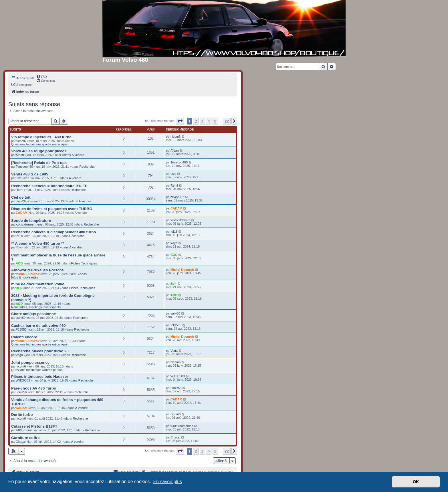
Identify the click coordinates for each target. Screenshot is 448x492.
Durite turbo (22, 415)
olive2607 (22, 201)
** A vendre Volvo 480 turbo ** (38, 243)
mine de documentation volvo (38, 284)
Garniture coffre (25, 438)
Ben (19, 288)
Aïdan (20, 155)
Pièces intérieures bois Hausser (40, 377)
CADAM (22, 213)
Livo (19, 178)
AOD (19, 263)
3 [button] (202, 121)
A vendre (78, 155)
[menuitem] (41, 76)
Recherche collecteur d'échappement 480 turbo (53, 232)
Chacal (21, 442)
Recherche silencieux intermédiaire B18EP (49, 186)
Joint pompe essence (30, 362)
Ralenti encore (24, 337)
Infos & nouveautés (25, 277)
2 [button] (196, 121)
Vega (19, 355)
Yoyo (19, 247)
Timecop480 (24, 167)
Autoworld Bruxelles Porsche (37, 270)
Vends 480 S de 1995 (30, 174)
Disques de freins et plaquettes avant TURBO (52, 209)
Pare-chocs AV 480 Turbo (34, 388)
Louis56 (21, 392)
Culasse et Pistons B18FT (34, 426)
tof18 (19, 236)
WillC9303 (23, 380)
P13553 (21, 329)
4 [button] (209, 121)
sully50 (21, 318)
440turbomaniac (27, 430)
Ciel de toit (21, 197)
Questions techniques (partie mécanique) (40, 144)
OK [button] (416, 482)
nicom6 (21, 141)
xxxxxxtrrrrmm (26, 224)
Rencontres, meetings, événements (36, 307)
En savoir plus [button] (167, 482)
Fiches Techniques (84, 263)
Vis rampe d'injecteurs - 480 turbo (41, 137)
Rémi (19, 190)
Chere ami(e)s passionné (33, 314)
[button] (180, 121)
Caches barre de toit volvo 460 (38, 326)
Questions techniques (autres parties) (37, 370)
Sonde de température (31, 221)
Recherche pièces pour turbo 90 (40, 351)
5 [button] (215, 121)
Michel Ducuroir (28, 274)
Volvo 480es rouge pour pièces (39, 151)
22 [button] (227, 121)
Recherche (87, 167)
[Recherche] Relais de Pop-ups (39, 163)
